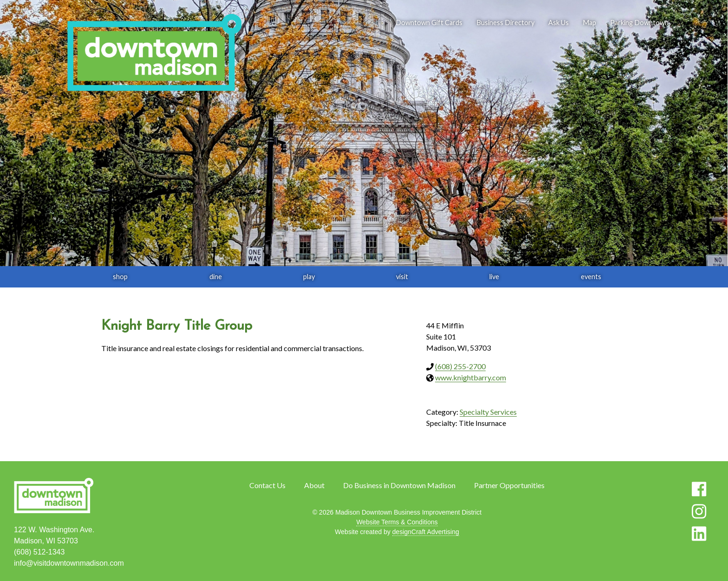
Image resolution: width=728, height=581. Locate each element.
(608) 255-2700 (460, 366)
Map (589, 23)
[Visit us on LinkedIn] (699, 534)
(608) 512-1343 (39, 552)
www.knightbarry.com (471, 377)
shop (120, 277)
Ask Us (559, 23)
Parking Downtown (639, 23)
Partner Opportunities (509, 485)
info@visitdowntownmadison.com (69, 563)
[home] (154, 53)
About (314, 485)
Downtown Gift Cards (429, 23)
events (591, 277)
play (309, 277)
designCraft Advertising (426, 532)
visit (402, 277)
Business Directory (505, 23)
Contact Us (267, 485)
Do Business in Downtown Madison (399, 485)
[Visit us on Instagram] (699, 511)
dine (216, 277)
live (494, 277)
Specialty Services (488, 412)
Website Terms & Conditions (397, 522)
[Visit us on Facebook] (699, 489)
